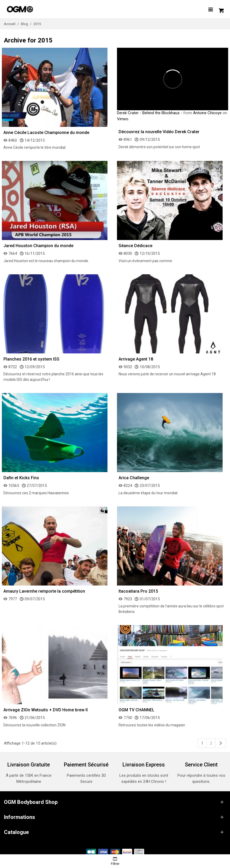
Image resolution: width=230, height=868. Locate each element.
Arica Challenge (134, 478)
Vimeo (123, 119)
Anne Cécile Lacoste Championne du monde (46, 133)
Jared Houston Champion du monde (38, 246)
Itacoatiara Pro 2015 (138, 591)
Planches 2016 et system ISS (31, 359)
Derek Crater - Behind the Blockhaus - (150, 113)
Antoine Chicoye (207, 113)
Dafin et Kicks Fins (21, 478)
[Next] (221, 743)
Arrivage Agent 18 (136, 359)
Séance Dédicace (135, 246)
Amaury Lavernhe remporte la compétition (44, 591)
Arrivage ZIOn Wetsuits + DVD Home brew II (46, 710)
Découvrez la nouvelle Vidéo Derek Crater (159, 132)
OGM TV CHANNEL (137, 710)
